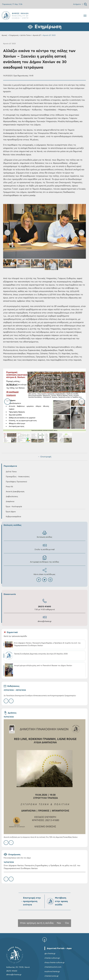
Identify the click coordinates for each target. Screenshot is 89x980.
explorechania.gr (52, 971)
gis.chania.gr (50, 954)
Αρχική (4, 35)
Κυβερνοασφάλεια (13, 517)
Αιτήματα (77, 4)
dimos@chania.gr (45, 621)
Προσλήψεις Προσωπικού (16, 482)
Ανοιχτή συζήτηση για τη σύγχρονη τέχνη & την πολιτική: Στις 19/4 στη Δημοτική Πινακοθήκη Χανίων (41, 837)
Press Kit (9, 487)
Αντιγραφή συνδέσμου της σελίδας (45, 559)
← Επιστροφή (44, 457)
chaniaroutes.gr (52, 976)
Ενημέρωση (14, 35)
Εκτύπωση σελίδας (45, 534)
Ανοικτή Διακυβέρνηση (15, 492)
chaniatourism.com (53, 967)
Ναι (59, 923)
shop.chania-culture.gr (55, 962)
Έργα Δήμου (11, 512)
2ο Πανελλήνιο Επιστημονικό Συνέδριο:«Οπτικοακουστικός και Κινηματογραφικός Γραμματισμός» (40, 696)
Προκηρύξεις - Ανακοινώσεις (18, 477)
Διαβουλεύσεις (12, 497)
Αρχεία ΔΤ (37, 35)
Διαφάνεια (10, 502)
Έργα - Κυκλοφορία (14, 507)
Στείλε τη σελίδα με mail (45, 547)
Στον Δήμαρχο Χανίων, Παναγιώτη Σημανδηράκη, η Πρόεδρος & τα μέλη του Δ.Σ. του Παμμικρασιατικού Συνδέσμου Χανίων (42, 867)
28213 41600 (44, 607)
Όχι (67, 923)
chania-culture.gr (52, 958)
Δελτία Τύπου (26, 35)
